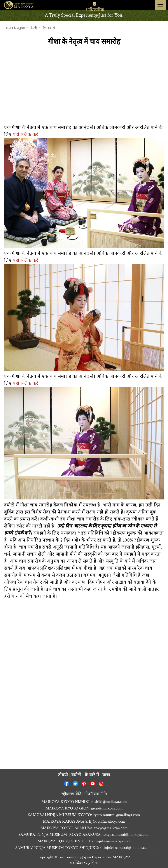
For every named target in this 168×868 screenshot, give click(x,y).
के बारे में (92, 775)
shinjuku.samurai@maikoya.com (126, 848)
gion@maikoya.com (107, 808)
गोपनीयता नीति (96, 794)
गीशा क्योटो (48, 28)
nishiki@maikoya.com (109, 802)
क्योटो (76, 775)
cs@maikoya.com (111, 821)
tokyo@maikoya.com (111, 828)
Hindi (33, 28)
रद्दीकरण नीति (71, 794)
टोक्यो (63, 775)
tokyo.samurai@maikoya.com (126, 835)
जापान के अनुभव (15, 28)
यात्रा (106, 775)
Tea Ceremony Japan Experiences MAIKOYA (94, 857)
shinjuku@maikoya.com (111, 841)
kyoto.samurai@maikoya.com (116, 815)
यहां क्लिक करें (25, 135)
